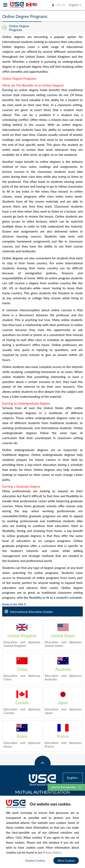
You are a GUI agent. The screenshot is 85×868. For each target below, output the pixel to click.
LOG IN (58, 5)
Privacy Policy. (52, 852)
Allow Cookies (66, 861)
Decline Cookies (35, 861)
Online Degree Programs (19, 28)
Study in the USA (14, 604)
